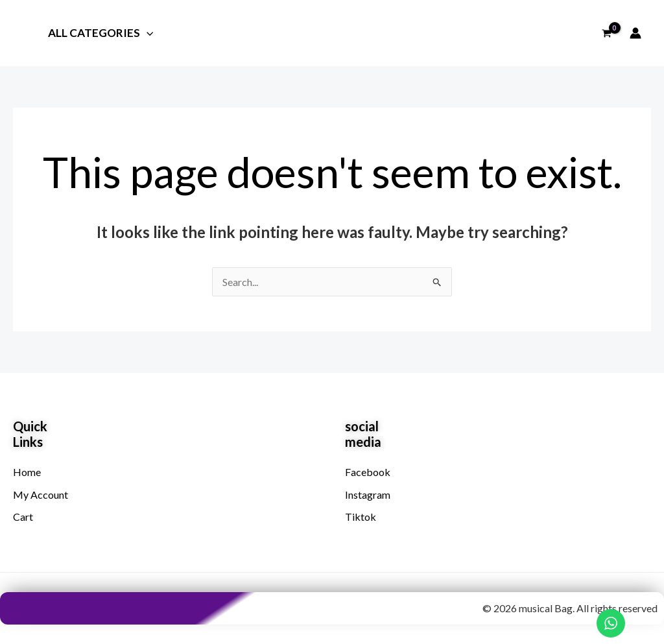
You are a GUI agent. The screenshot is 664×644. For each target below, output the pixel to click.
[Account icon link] (635, 33)
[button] (145, 33)
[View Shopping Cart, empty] (606, 33)
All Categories (99, 34)
